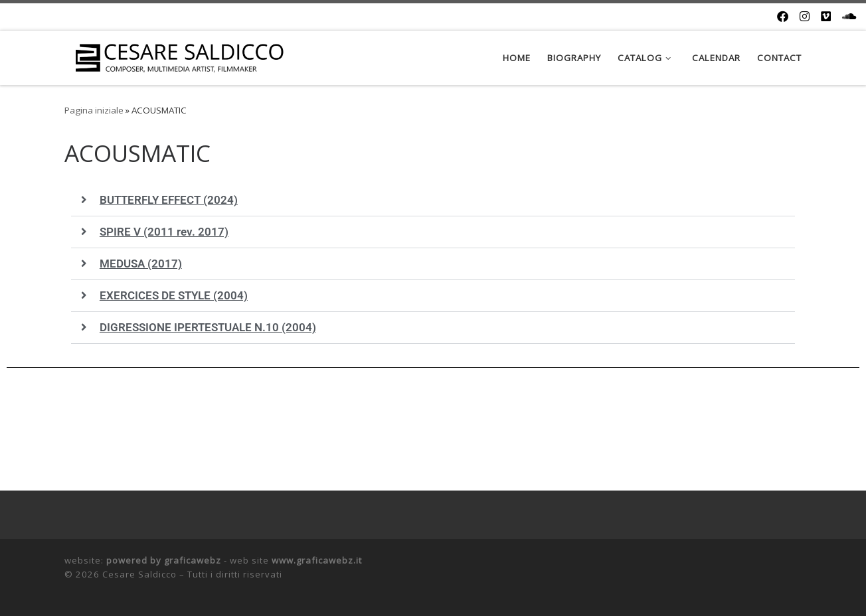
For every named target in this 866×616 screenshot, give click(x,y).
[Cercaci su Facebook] (783, 17)
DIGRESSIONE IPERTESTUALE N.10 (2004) (208, 327)
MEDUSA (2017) (141, 264)
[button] (433, 200)
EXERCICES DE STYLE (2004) (174, 295)
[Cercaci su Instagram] (805, 17)
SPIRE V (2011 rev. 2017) (164, 232)
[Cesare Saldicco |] (179, 58)
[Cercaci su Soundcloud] (849, 17)
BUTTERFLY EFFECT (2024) (169, 200)
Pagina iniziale (94, 110)
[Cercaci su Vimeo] (826, 17)
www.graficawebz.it (317, 560)
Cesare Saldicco (139, 574)
